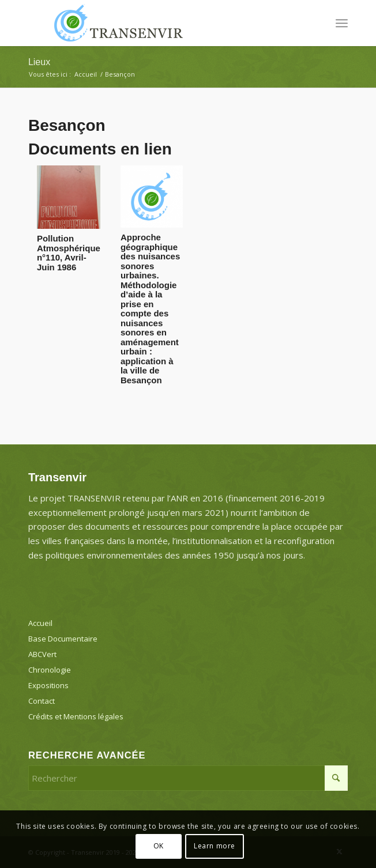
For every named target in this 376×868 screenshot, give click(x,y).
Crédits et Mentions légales (76, 716)
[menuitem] (342, 23)
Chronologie (50, 670)
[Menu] (342, 23)
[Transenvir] (156, 23)
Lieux (39, 62)
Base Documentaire (63, 639)
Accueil (40, 623)
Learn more (215, 846)
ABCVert (42, 654)
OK (159, 846)
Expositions (48, 685)
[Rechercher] (188, 778)
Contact (42, 701)
